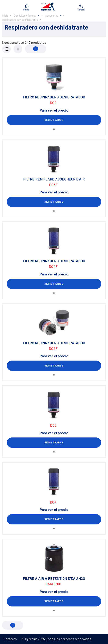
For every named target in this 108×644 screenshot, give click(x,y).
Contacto (10, 639)
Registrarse (54, 120)
